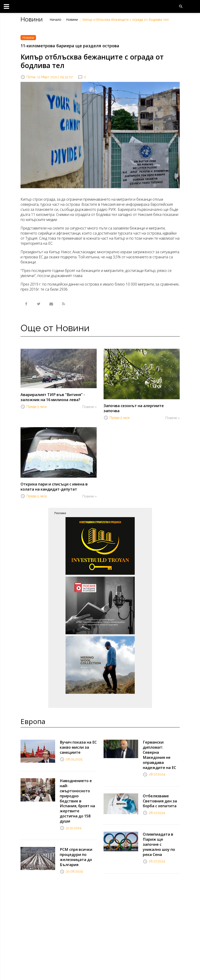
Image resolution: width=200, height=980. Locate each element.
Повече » (90, 406)
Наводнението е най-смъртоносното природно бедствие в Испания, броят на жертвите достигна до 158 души (77, 793)
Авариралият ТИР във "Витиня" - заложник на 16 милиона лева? (51, 397)
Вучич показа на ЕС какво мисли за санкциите (78, 741)
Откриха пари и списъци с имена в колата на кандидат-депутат (53, 481)
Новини (72, 19)
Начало (55, 19)
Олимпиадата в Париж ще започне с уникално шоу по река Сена (161, 828)
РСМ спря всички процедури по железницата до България (75, 848)
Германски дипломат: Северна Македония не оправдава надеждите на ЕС (161, 746)
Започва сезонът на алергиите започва (141, 405)
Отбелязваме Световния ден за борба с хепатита (159, 788)
